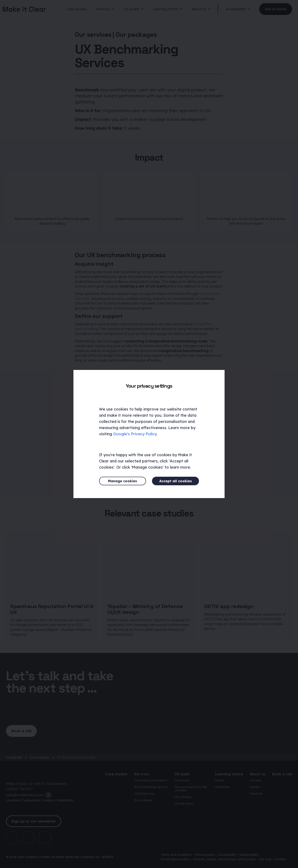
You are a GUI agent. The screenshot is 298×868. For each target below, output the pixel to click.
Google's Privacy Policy (135, 434)
